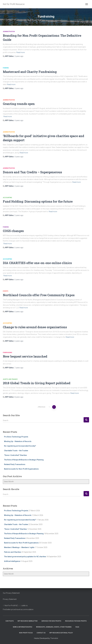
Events (6, 291)
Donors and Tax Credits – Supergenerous (32, 172)
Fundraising (7, 353)
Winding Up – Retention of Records (18, 441)
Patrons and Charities (13, 552)
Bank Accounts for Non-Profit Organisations (21, 469)
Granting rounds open (19, 104)
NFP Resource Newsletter (28, 621)
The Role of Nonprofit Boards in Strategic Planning (24, 460)
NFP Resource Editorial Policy (61, 633)
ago (19, 56)
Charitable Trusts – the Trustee (16, 451)
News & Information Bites (23, 627)
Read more (21, 52)
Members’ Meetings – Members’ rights (19, 547)
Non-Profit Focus (26, 633)
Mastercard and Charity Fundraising (30, 72)
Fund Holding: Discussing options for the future (38, 201)
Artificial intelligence (12, 561)
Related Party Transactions (15, 464)
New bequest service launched (25, 356)
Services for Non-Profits (51, 621)
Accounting (7, 198)
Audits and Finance (10, 379)
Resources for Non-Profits (76, 621)
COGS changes (13, 231)
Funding (6, 68)
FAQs (77, 627)
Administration (9, 32)
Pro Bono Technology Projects (16, 437)
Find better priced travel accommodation (18, 609)
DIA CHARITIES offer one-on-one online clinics (37, 263)
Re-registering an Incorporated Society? (20, 446)
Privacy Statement (10, 599)
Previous (42, 407)
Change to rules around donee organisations (35, 327)
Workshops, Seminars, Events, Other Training (54, 627)
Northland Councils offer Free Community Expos (39, 295)
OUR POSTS (10, 621)
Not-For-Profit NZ (11, 606)
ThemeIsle (54, 638)
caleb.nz (24, 606)
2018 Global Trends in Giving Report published (37, 383)
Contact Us (41, 633)
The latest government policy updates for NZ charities (25, 557)
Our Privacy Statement (11, 593)
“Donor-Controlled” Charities (15, 455)
